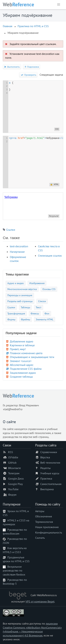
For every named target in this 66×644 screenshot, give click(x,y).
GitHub (12, 463)
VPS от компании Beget (40, 601)
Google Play (15, 484)
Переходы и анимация (20, 295)
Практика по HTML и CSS (33, 26)
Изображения (37, 283)
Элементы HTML (45, 319)
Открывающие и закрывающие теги (32, 357)
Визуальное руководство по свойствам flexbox (14, 571)
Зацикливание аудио (23, 373)
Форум (12, 495)
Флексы (35, 313)
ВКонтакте (14, 468)
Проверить (28, 75)
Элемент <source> (21, 361)
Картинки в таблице (22, 345)
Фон (47, 313)
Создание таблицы (21, 377)
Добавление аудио (22, 341)
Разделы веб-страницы (20, 301)
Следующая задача (51, 75)
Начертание (17, 252)
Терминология (44, 522)
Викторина (47, 489)
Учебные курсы (50, 473)
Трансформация (16, 313)
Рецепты (45, 468)
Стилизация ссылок (50, 256)
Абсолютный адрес (22, 365)
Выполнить (12, 67)
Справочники (49, 452)
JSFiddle (13, 457)
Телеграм (14, 473)
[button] (59, 5)
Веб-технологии (50, 463)
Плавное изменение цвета (26, 353)
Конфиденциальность (49, 532)
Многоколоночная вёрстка (22, 289)
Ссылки (11, 230)
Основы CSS (49, 289)
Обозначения (44, 516)
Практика (46, 478)
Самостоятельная (51, 484)
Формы (11, 319)
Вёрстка (45, 457)
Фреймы (26, 319)
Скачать (40, 538)
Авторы (40, 511)
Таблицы (25, 307)
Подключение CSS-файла (26, 369)
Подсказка (32, 67)
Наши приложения (47, 527)
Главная (8, 26)
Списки (42, 301)
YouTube (13, 489)
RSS (11, 452)
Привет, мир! (18, 349)
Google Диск (16, 478)
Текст (39, 307)
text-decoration (19, 246)
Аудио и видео (16, 283)
